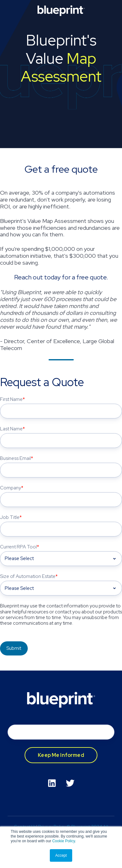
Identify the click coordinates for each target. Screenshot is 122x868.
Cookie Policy (64, 841)
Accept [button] (61, 855)
